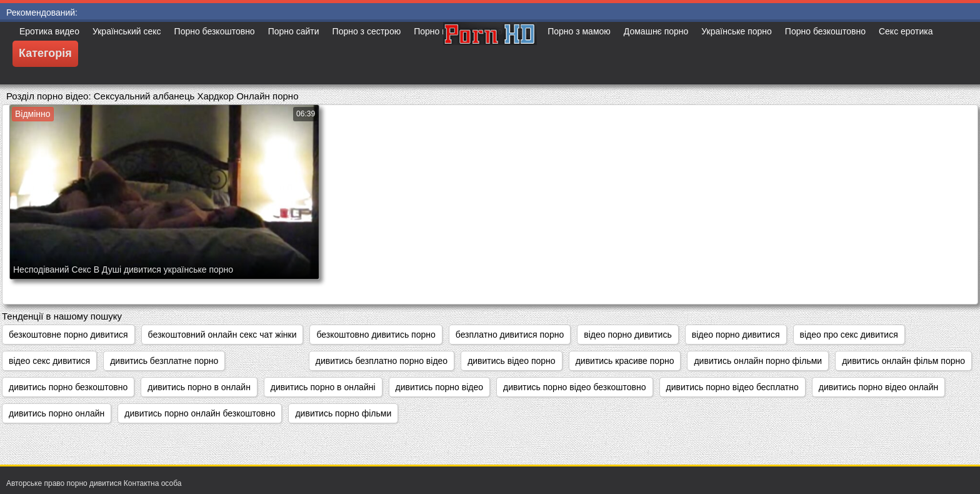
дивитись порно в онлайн (199, 387)
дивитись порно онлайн (57, 413)
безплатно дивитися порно (510, 335)
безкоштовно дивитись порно (376, 335)
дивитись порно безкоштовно (68, 387)
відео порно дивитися (736, 335)
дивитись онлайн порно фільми (758, 361)
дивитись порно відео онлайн (878, 387)
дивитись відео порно (512, 361)
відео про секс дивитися (849, 335)
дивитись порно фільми (343, 413)
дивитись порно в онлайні (323, 387)
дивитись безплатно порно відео (382, 361)
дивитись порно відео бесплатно (732, 387)
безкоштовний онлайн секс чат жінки (222, 335)
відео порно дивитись (628, 335)
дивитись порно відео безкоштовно (574, 387)
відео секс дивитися (49, 361)
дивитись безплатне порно (164, 361)
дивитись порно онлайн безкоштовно (200, 413)
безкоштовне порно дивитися (68, 335)
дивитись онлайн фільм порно (903, 361)
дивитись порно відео (440, 387)
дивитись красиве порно (625, 361)
